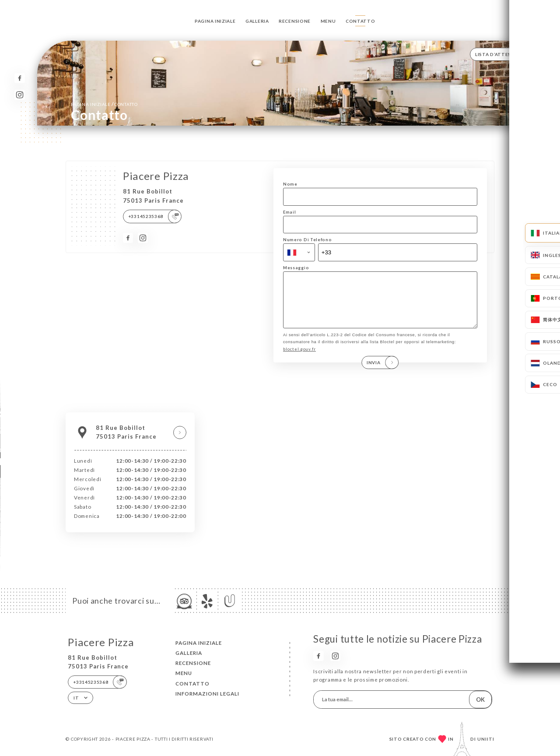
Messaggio (296, 268)
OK (480, 700)
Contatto (360, 21)
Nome (290, 184)
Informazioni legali (207, 694)
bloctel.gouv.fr (299, 358)
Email (290, 212)
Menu (328, 21)
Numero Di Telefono (308, 240)
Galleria (257, 21)
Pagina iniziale (215, 21)
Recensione (295, 21)
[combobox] (299, 252)
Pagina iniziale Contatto (104, 104)
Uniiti (486, 739)
